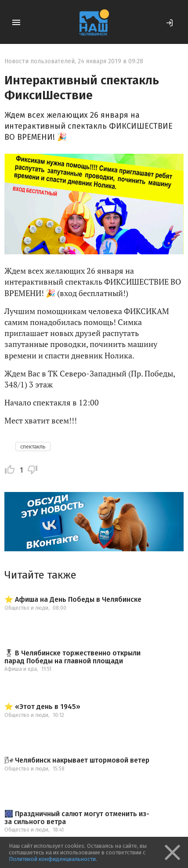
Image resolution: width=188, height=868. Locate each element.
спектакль (33, 447)
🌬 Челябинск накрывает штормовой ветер (77, 760)
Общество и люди (26, 608)
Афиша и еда (21, 669)
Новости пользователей (40, 61)
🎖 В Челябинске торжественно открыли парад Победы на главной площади (72, 657)
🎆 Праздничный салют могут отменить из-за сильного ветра (77, 818)
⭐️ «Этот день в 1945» (42, 707)
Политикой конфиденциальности (52, 859)
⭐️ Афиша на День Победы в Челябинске (73, 600)
